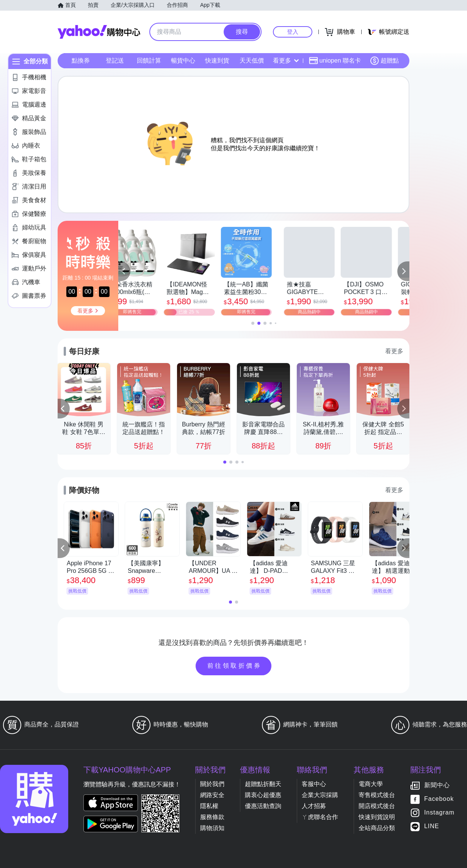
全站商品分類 (377, 828)
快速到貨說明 (377, 817)
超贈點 (384, 61)
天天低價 (252, 61)
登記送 (115, 61)
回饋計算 (149, 61)
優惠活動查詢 (263, 806)
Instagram (439, 813)
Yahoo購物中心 (99, 32)
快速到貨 (217, 61)
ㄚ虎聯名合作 (320, 817)
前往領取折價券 (235, 666)
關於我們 (212, 784)
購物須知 (212, 828)
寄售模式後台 (377, 795)
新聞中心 (437, 785)
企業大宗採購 (320, 795)
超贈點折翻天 (263, 784)
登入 (293, 32)
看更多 (286, 61)
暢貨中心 (183, 61)
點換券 (81, 61)
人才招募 (314, 806)
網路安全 (212, 795)
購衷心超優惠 (263, 795)
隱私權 (209, 806)
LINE (432, 826)
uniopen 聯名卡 (335, 61)
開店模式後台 (377, 806)
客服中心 (314, 784)
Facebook (439, 799)
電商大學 (371, 784)
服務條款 (212, 817)
